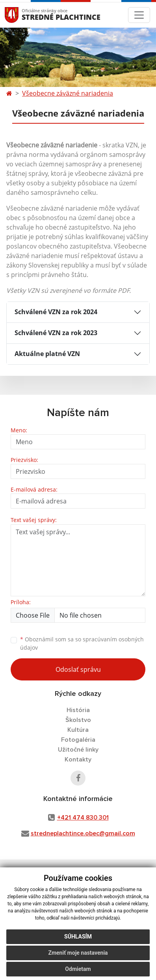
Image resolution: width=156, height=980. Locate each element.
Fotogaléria (78, 740)
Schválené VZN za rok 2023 (56, 333)
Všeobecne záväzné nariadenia (68, 93)
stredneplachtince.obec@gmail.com (83, 833)
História (78, 710)
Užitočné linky (78, 750)
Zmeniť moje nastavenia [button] (78, 953)
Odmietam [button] (78, 969)
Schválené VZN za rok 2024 (56, 312)
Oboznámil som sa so (82, 643)
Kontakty (78, 759)
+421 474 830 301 (83, 818)
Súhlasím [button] (78, 937)
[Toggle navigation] (139, 15)
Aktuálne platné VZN (47, 354)
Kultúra (78, 730)
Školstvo (78, 720)
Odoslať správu (78, 669)
